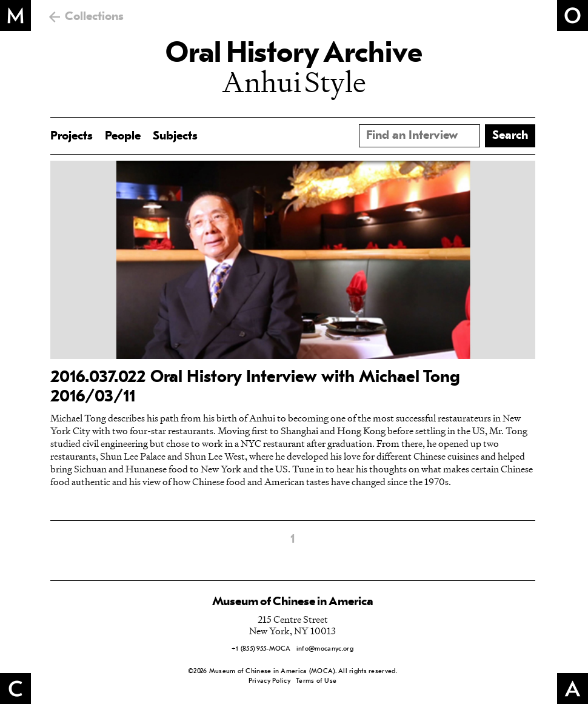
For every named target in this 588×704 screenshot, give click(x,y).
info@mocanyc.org (325, 649)
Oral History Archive (294, 55)
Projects (72, 136)
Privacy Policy (269, 681)
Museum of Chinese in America (293, 602)
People (123, 136)
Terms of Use (316, 681)
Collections (94, 17)
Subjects (175, 136)
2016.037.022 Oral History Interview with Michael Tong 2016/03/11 (255, 387)
